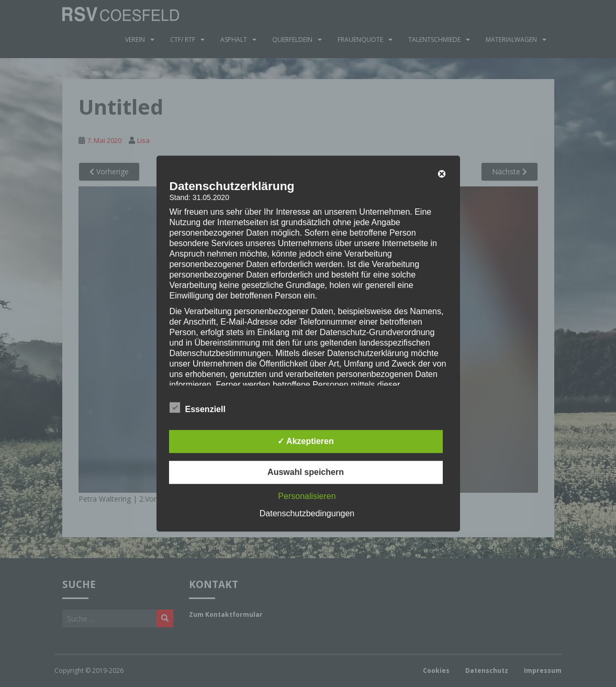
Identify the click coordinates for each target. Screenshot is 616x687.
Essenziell (198, 408)
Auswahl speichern (306, 472)
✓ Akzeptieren (306, 441)
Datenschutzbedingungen (307, 513)
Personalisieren (307, 496)
